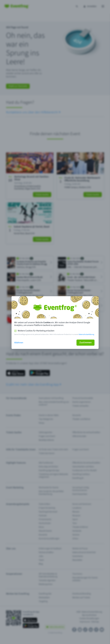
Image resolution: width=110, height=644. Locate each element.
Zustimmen (85, 343)
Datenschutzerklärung (86, 334)
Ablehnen (19, 343)
